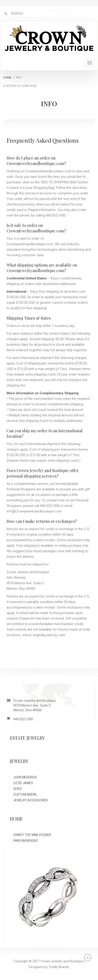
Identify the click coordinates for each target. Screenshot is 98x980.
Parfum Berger (25, 841)
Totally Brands (59, 967)
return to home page (21, 86)
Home (7, 78)
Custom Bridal (25, 794)
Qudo (17, 789)
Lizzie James (23, 783)
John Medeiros (25, 777)
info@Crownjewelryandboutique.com (34, 511)
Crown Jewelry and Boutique (62, 961)
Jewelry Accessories (31, 800)
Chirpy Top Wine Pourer (32, 835)
